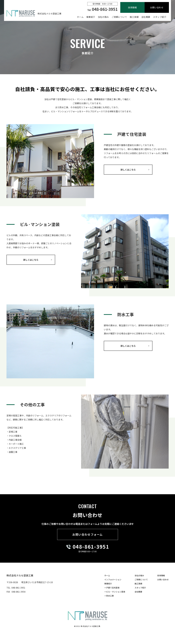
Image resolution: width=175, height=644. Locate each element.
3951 (103, 546)
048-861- (84, 546)
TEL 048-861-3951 (16, 588)
